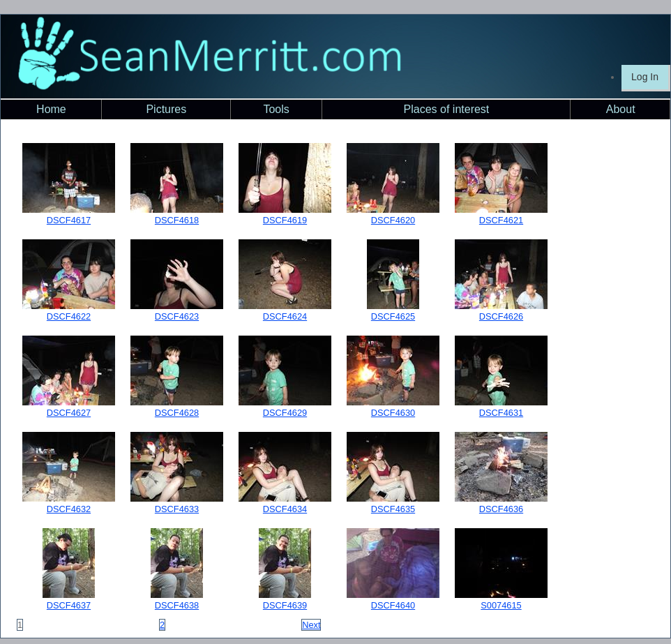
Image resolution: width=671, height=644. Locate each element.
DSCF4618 (177, 220)
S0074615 (501, 605)
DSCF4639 (285, 605)
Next (311, 625)
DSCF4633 (177, 509)
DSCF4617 (69, 220)
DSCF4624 (285, 316)
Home (51, 109)
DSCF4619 (285, 220)
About (621, 109)
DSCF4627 (69, 413)
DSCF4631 (501, 413)
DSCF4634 (285, 509)
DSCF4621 (501, 220)
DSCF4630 (393, 413)
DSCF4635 (393, 509)
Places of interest (447, 109)
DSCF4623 (177, 316)
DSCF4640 (393, 605)
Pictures (166, 109)
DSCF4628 (177, 413)
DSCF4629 (285, 413)
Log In (645, 77)
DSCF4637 (69, 605)
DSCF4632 (69, 509)
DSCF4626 (501, 316)
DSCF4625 (393, 316)
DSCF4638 (177, 605)
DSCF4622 (69, 316)
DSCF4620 (393, 220)
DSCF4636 (501, 509)
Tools (276, 109)
